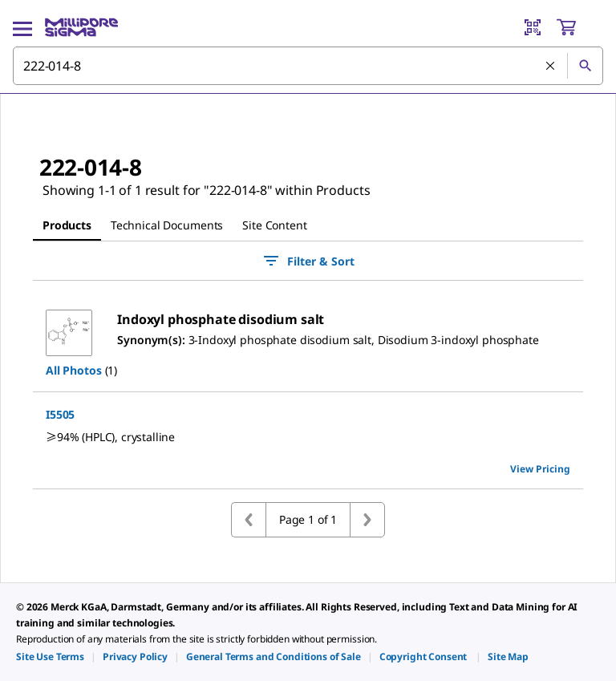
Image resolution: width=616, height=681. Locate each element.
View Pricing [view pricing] (540, 469)
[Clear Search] (550, 66)
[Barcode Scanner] (533, 27)
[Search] (585, 66)
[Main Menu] (22, 27)
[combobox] (308, 66)
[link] (50, 657)
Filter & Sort (308, 261)
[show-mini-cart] (579, 27)
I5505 (60, 414)
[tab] (67, 225)
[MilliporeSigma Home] (81, 27)
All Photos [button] (74, 370)
